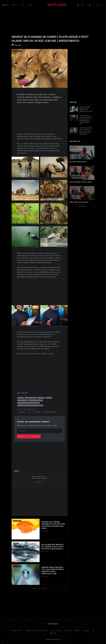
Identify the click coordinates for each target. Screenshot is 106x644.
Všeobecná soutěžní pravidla (36, 631)
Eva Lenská (18, 45)
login (99, 5)
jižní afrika (22, 400)
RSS (93, 631)
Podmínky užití (17, 631)
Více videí (82, 206)
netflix (21, 398)
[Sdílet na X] (29, 412)
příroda (41, 398)
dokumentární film (35, 400)
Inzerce (86, 631)
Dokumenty (17, 51)
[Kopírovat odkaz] (49, 412)
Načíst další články (40, 589)
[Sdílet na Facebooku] (22, 412)
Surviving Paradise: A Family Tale (30, 405)
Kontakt (77, 631)
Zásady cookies (56, 631)
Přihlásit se (29, 436)
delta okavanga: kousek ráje (28, 403)
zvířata (48, 398)
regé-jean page (31, 398)
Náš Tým (68, 631)
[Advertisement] (40, 119)
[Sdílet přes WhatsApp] (37, 412)
